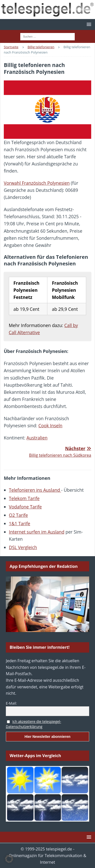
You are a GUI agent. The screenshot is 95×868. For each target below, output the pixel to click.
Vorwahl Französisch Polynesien (37, 183)
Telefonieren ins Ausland (35, 490)
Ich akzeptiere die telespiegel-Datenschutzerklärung (33, 724)
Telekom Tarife (24, 498)
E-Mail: (11, 703)
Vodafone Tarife (25, 507)
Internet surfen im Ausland (37, 532)
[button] (88, 24)
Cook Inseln (50, 426)
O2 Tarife (18, 515)
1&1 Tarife (20, 523)
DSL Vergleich (23, 547)
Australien (37, 438)
